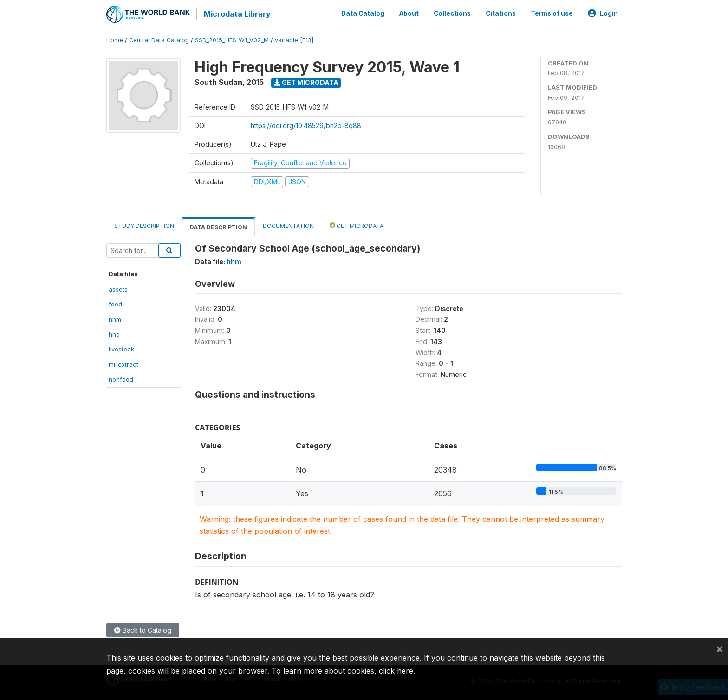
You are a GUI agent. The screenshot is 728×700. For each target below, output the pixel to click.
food (115, 303)
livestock (121, 348)
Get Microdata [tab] (357, 224)
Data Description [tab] (218, 226)
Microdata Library (236, 14)
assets (118, 288)
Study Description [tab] (144, 225)
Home (115, 39)
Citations (501, 13)
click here (396, 671)
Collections (452, 13)
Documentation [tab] (288, 225)
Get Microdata (306, 81)
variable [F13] (294, 39)
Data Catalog (363, 13)
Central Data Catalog (159, 39)
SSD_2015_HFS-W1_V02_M (232, 39)
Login (603, 13)
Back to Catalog (143, 629)
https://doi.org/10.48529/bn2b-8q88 (306, 125)
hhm (115, 318)
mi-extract (123, 363)
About (409, 13)
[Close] (720, 648)
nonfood (121, 378)
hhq (114, 333)
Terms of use (552, 13)
